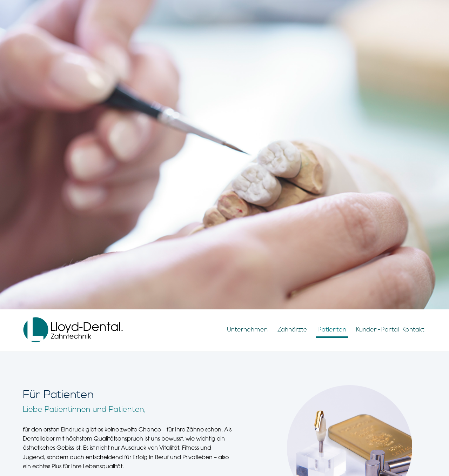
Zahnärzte (292, 330)
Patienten (332, 330)
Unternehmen (247, 330)
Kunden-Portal (377, 330)
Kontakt (413, 330)
